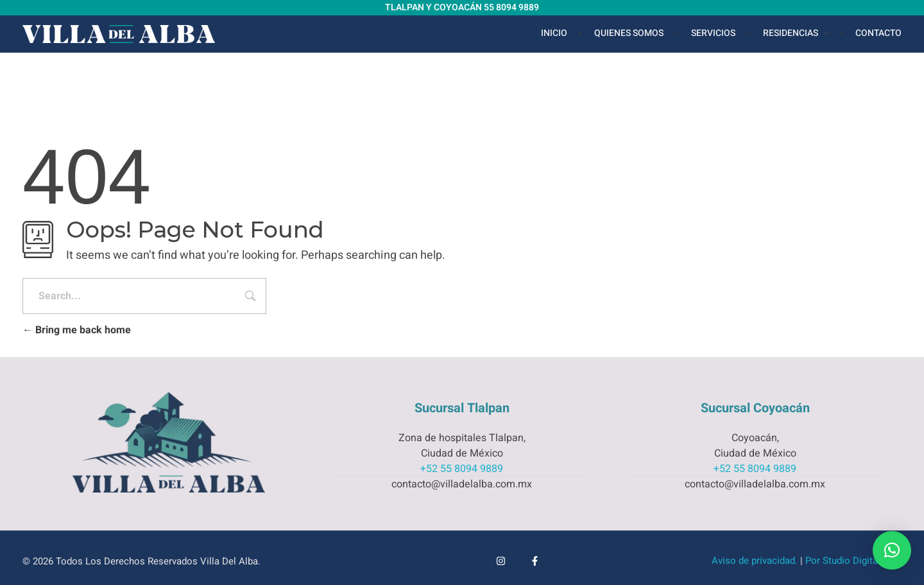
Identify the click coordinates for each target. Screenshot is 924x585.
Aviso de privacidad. (755, 561)
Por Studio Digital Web (853, 561)
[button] (892, 550)
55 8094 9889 (511, 7)
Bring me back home (77, 330)
